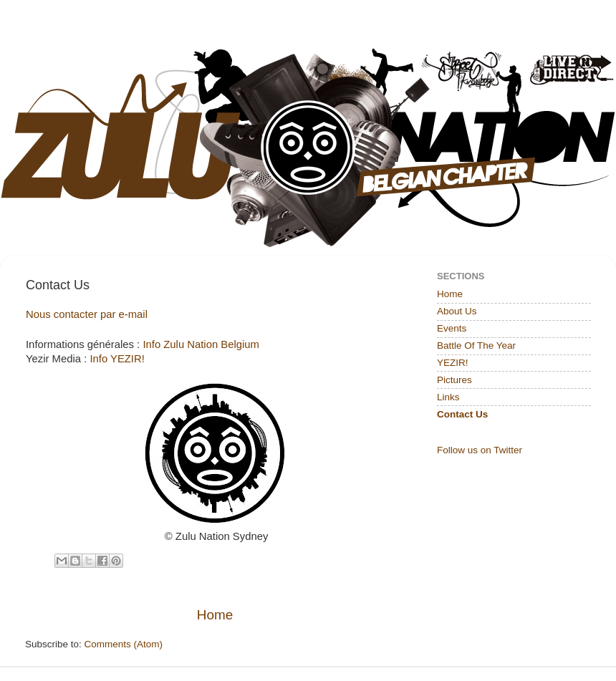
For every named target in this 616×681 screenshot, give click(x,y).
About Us (457, 311)
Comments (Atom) (124, 644)
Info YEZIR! (117, 359)
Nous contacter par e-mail (87, 314)
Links (448, 397)
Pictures (454, 380)
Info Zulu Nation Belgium (201, 344)
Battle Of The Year (476, 346)
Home (215, 615)
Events (452, 328)
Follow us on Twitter (480, 450)
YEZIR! (453, 363)
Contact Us (462, 414)
